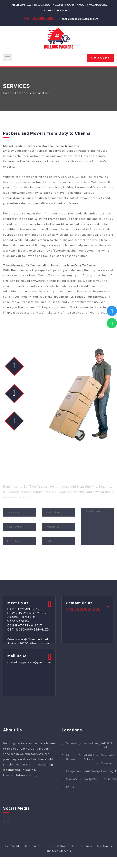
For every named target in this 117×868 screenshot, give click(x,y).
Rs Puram (71, 757)
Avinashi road (106, 745)
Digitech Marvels (58, 851)
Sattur (70, 787)
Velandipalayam (94, 743)
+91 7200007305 (39, 18)
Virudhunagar (93, 771)
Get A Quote (100, 58)
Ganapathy (108, 755)
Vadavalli (72, 743)
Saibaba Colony (89, 757)
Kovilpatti (90, 779)
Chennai (106, 763)
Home (7, 93)
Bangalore (73, 771)
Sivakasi (72, 779)
